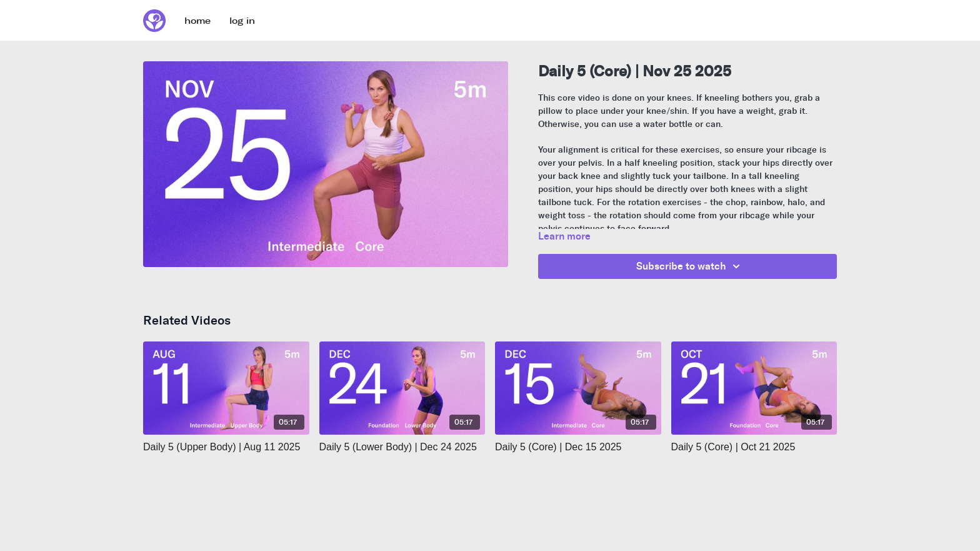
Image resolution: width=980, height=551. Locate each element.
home (197, 21)
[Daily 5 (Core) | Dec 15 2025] (578, 447)
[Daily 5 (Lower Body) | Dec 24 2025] (402, 447)
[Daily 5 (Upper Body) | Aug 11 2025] (226, 447)
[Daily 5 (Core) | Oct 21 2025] (754, 447)
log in (242, 21)
